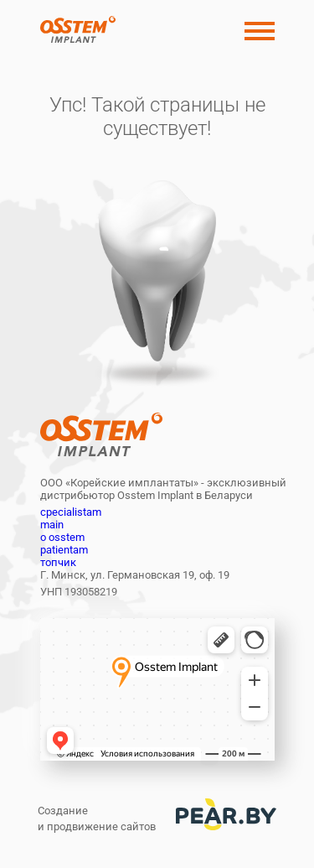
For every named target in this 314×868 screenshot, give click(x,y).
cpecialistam (71, 512)
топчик (58, 562)
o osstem (62, 537)
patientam (64, 550)
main (52, 525)
